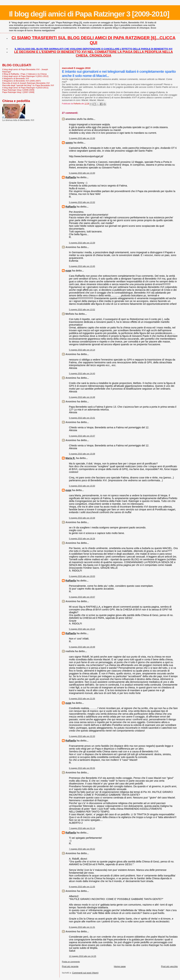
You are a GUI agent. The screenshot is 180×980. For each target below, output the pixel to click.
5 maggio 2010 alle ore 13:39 (82, 243)
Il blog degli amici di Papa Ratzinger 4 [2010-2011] (25, 88)
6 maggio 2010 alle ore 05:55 (82, 768)
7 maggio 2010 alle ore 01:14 (82, 828)
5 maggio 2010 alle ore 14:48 (82, 397)
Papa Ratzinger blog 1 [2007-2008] (18, 92)
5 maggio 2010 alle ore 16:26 (82, 539)
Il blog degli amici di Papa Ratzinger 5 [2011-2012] (25, 76)
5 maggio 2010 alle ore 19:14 (82, 629)
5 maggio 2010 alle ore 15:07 (82, 436)
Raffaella (71, 177)
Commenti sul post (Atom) (85, 973)
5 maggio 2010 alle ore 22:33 (82, 736)
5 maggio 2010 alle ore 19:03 (82, 576)
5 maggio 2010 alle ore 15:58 (82, 518)
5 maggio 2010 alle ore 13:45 (82, 266)
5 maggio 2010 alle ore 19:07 (82, 597)
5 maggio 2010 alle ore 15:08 (82, 454)
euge (68, 271)
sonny (69, 143)
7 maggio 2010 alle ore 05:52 (82, 849)
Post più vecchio (169, 966)
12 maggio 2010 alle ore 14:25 (83, 956)
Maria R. (70, 458)
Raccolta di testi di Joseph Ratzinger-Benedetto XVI (26, 83)
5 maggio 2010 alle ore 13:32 (82, 202)
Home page (120, 966)
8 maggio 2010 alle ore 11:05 (82, 887)
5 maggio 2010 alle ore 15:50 (82, 486)
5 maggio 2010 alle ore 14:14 (82, 350)
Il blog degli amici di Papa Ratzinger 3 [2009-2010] (89, 14)
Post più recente (70, 966)
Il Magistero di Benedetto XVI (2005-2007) (22, 81)
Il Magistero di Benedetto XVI (16, 78)
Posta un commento (71, 962)
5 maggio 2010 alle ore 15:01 (82, 418)
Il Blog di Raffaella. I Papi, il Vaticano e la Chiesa (24, 74)
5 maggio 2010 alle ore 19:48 (82, 647)
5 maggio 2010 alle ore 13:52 (82, 309)
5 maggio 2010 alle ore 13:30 (82, 138)
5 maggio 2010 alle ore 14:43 (82, 373)
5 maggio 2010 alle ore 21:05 (82, 699)
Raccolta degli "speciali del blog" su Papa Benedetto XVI (28, 85)
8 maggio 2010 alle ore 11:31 (82, 927)
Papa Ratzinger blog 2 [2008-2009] (18, 90)
